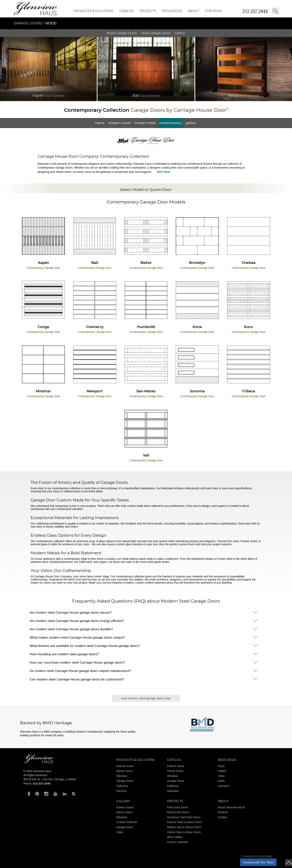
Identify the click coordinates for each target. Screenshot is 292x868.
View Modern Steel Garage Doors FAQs (146, 698)
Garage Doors (28, 23)
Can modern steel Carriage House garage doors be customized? (77, 679)
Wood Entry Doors (178, 812)
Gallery (180, 33)
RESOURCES (172, 11)
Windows (122, 776)
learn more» (164, 172)
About (194, 11)
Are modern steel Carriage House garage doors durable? (71, 629)
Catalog (127, 11)
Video (221, 776)
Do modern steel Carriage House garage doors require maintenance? (80, 671)
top (289, 863)
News (221, 781)
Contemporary (171, 123)
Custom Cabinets (127, 822)
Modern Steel (145, 123)
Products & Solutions (93, 11)
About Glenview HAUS (231, 807)
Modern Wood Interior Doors (184, 827)
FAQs (221, 766)
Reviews (223, 812)
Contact (222, 817)
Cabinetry (122, 786)
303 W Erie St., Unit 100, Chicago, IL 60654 (50, 779)
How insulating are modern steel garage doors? (64, 654)
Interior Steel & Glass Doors (184, 832)
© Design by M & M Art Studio (257, 856)
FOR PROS (213, 11)
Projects (148, 11)
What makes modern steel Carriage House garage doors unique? (77, 638)
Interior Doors (125, 771)
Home (100, 123)
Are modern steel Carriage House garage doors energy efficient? (77, 621)
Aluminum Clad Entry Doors (184, 817)
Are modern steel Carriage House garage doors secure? (71, 613)
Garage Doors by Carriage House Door (146, 110)
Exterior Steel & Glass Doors (184, 822)
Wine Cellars (175, 837)
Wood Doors (122, 33)
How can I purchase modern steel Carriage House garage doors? (77, 663)
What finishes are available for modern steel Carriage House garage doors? (85, 646)
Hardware (173, 791)
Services (122, 791)
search (275, 11)
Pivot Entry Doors (178, 807)
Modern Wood (119, 123)
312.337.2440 (255, 11)
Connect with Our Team (258, 862)
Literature (223, 786)
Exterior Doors (125, 766)
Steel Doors (156, 33)
